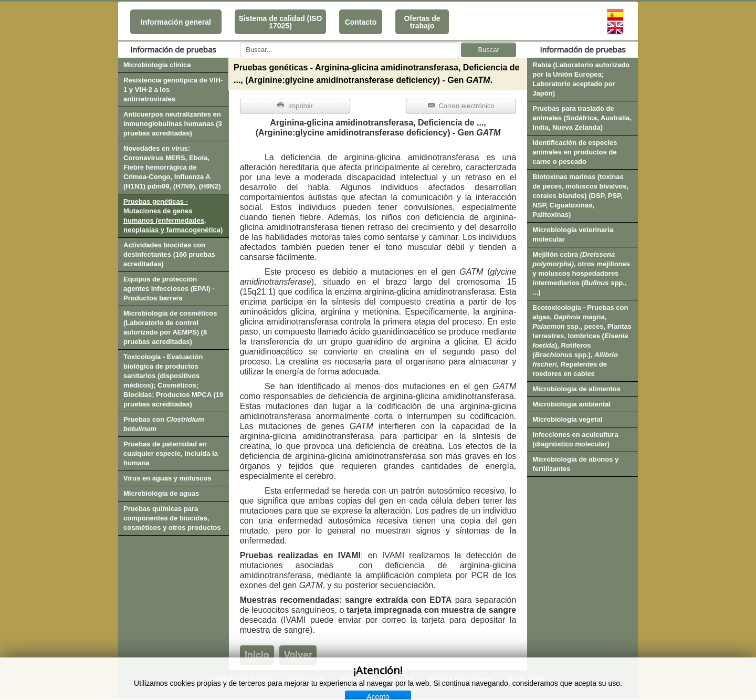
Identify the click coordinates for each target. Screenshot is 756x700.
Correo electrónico (461, 106)
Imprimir (295, 106)
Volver (298, 655)
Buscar (488, 50)
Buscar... (240, 43)
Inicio (257, 655)
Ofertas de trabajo (422, 22)
